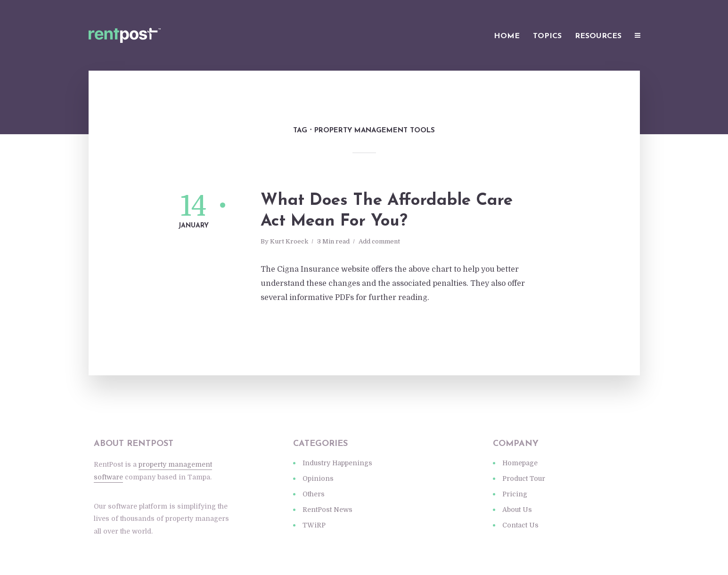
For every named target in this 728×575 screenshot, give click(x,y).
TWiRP (314, 525)
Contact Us (520, 525)
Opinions (318, 478)
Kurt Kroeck (289, 241)
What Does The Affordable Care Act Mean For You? (387, 211)
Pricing (515, 494)
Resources (598, 36)
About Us (517, 510)
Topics (547, 36)
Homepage (520, 463)
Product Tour (524, 478)
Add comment (379, 241)
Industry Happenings (337, 463)
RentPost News (327, 510)
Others (314, 494)
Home (507, 36)
